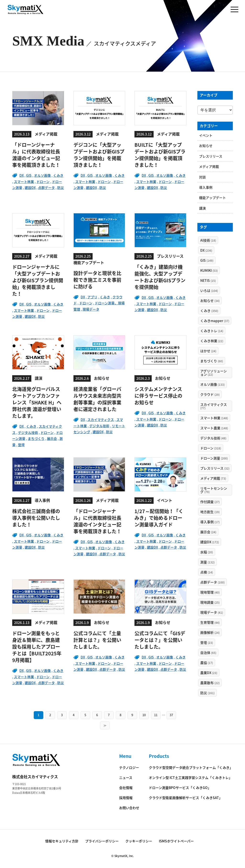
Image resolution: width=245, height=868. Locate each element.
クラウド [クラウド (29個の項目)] (210, 394)
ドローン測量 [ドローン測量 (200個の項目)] (214, 458)
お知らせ (206, 146)
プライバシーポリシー (102, 841)
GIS (29, 175)
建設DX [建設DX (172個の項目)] (210, 542)
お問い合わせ (129, 808)
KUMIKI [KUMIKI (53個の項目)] (209, 270)
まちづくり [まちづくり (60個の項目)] (212, 361)
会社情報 (126, 788)
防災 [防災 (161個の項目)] (207, 693)
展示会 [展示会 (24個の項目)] (208, 532)
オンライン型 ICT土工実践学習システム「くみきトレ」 (190, 777)
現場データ (91, 309)
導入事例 (206, 187)
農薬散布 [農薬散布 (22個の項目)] (210, 683)
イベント (206, 135)
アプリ (92, 297)
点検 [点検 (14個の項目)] (207, 572)
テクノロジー (129, 767)
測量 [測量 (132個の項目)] (207, 562)
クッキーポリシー (139, 841)
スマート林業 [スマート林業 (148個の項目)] (214, 418)
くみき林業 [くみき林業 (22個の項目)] (212, 341)
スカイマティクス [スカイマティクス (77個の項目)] (214, 406)
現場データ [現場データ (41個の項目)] (212, 612)
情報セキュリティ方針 (62, 841)
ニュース (126, 777)
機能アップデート (212, 198)
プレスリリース (211, 156)
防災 (61, 187)
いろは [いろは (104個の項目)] (209, 290)
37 (171, 715)
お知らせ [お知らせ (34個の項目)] (210, 301)
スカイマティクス (101, 420)
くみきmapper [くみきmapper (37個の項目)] (215, 321)
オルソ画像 (42, 175)
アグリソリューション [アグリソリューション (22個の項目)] (214, 373)
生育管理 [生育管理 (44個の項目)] (210, 622)
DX (22, 175)
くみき (58, 175)
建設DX (30, 187)
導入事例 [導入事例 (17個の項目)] (210, 522)
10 (144, 715)
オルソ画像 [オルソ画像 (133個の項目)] (212, 384)
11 (156, 715)
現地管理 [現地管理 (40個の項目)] (210, 592)
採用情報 (126, 798)
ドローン (43, 182)
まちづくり (36, 438)
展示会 (52, 438)
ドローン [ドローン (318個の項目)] (211, 448)
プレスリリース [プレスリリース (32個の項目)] (215, 468)
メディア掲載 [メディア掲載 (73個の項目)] (213, 478)
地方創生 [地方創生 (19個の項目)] (210, 512)
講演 (202, 208)
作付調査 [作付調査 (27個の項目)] (210, 502)
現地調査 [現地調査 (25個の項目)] (210, 602)
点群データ (46, 187)
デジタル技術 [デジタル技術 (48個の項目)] (213, 438)
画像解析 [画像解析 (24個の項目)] (210, 632)
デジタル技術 (28, 432)
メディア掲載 (209, 166)
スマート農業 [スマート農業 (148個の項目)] (214, 428)
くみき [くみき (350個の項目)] (209, 311)
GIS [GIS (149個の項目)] (207, 260)
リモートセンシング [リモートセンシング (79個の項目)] (214, 490)
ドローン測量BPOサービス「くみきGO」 (180, 788)
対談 (202, 177)
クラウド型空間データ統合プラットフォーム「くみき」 (191, 767)
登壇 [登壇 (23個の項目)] (207, 642)
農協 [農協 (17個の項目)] (207, 663)
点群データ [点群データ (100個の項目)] (212, 582)
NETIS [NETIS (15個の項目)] (208, 280)
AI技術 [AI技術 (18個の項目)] (208, 240)
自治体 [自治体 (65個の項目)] (208, 652)
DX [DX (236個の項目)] (206, 250)
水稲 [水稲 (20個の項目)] (207, 552)
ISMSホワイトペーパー (176, 841)
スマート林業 (24, 182)
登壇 (21, 445)
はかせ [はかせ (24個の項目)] (208, 351)
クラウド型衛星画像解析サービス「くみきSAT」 (186, 798)
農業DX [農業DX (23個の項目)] (209, 673)
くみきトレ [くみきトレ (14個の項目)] (212, 331)
